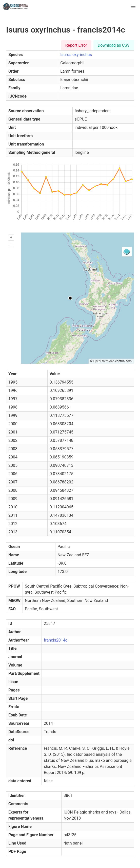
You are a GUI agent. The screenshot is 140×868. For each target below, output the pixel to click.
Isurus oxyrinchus (76, 55)
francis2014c (56, 640)
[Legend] (127, 252)
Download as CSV (114, 45)
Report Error (76, 45)
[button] (133, 7)
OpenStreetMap (104, 361)
